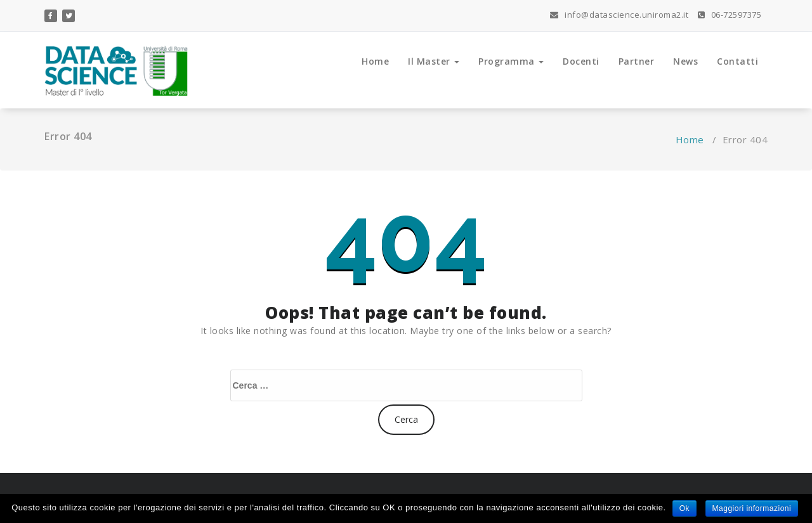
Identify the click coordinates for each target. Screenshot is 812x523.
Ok (684, 508)
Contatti (737, 61)
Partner (637, 61)
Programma (511, 61)
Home (375, 61)
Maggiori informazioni (752, 508)
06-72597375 (730, 15)
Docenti (581, 61)
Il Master (434, 61)
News (685, 61)
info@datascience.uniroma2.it (619, 15)
